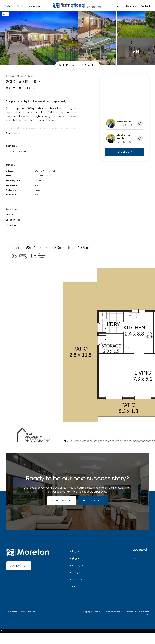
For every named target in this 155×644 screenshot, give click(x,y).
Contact (145, 6)
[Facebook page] (141, 564)
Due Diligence (12, 620)
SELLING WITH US (61, 507)
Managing (34, 6)
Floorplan (89, 67)
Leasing (116, 6)
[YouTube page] (141, 571)
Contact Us (19, 572)
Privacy (22, 620)
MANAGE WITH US (94, 507)
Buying (21, 6)
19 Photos (66, 67)
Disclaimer (32, 620)
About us (130, 6)
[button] (10, 220)
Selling (9, 6)
